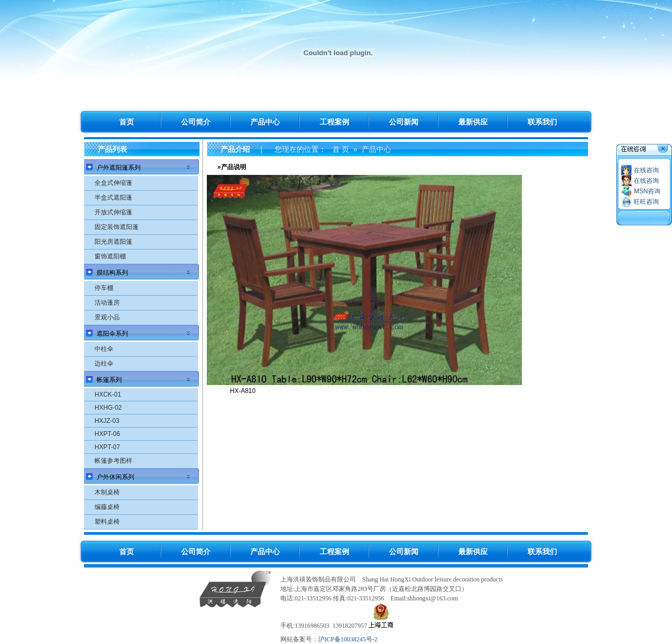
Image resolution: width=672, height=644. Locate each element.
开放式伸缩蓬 (113, 212)
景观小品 (107, 317)
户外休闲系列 (115, 477)
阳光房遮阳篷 (113, 242)
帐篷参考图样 (113, 461)
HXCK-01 (108, 394)
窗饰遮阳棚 (110, 256)
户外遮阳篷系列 (119, 168)
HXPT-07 (107, 447)
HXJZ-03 (107, 421)
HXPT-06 (107, 434)
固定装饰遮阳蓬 (117, 227)
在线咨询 (646, 170)
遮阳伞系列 (112, 334)
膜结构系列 (112, 273)
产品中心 (376, 149)
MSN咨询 (647, 191)
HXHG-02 (108, 408)
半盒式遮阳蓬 (113, 198)
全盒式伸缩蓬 (113, 183)
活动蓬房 (107, 303)
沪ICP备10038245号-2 (348, 639)
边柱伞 (104, 363)
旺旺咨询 (646, 202)
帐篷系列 (109, 380)
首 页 (341, 149)
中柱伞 (104, 349)
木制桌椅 (107, 492)
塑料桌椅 (107, 522)
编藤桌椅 (107, 507)
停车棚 (104, 288)
